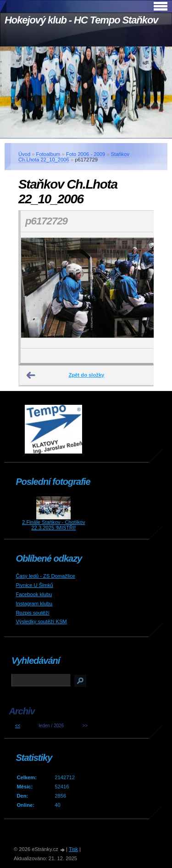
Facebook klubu (34, 594)
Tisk (73, 849)
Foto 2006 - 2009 (86, 154)
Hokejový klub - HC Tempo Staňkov (81, 20)
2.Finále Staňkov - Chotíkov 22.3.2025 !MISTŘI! (53, 525)
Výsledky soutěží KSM (41, 621)
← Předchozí (31, 375)
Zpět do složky (87, 375)
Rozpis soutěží (32, 613)
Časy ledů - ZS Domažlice (45, 576)
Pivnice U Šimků (34, 585)
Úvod (24, 154)
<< (18, 726)
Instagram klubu (34, 604)
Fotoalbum (48, 154)
